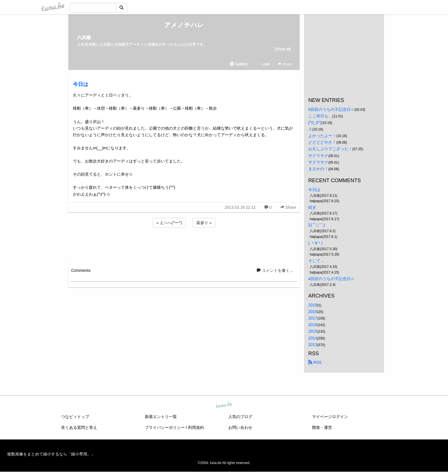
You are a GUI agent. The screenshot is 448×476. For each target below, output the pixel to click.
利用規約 (196, 427)
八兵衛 (84, 38)
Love (263, 64)
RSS (315, 362)
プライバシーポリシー (165, 427)
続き (312, 207)
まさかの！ (318, 169)
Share (285, 64)
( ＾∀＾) (315, 243)
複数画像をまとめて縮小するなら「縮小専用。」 (51, 454)
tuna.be (224, 405)
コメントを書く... (275, 270)
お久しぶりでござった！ (330, 149)
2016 (313, 325)
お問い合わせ (240, 427)
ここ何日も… (320, 116)
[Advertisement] (184, 244)
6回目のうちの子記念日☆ (331, 109)
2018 (313, 312)
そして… (316, 261)
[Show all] (283, 49)
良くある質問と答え (79, 427)
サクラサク (318, 156)
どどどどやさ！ (322, 142)
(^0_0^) (315, 122)
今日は (81, 84)
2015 (313, 331)
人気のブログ (240, 417)
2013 (313, 345)
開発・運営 (322, 427)
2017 (313, 318)
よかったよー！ (322, 136)
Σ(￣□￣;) (317, 225)
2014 (313, 338)
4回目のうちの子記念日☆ (331, 279)
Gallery (239, 64)
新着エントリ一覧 (161, 417)
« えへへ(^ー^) (169, 223)
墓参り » (204, 223)
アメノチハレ (184, 25)
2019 (313, 305)
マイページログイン (330, 417)
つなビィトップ (75, 417)
